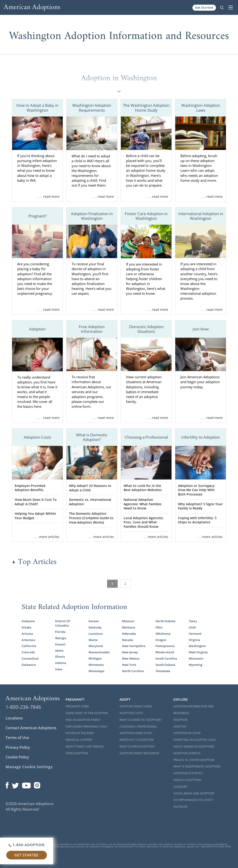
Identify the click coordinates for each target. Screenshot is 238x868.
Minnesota (96, 665)
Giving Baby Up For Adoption (87, 713)
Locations (14, 718)
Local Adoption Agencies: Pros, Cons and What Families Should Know (144, 522)
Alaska (26, 627)
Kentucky (95, 627)
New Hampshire (134, 646)
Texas (193, 621)
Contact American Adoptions (31, 728)
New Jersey (130, 652)
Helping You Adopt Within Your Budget (35, 516)
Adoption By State (187, 733)
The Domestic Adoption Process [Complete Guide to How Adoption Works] (91, 518)
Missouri (128, 621)
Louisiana (96, 634)
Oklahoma (163, 634)
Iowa (59, 669)
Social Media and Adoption (194, 793)
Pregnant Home (77, 706)
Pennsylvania (165, 646)
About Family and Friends (85, 747)
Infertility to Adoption (137, 740)
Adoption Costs (131, 713)
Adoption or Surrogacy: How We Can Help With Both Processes (197, 490)
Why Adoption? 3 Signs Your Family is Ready (200, 506)
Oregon (161, 640)
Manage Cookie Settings (29, 767)
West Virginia (198, 652)
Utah (192, 627)
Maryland (96, 646)
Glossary (180, 787)
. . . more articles (46, 537)
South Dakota (165, 665)
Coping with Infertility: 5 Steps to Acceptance (197, 520)
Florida (60, 632)
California (29, 646)
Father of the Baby (80, 733)
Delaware (29, 665)
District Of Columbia (63, 623)
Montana (129, 627)
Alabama (28, 621)
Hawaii (60, 644)
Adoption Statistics (188, 773)
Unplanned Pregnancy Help (86, 727)
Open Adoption (77, 753)
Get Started (204, 7)
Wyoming (195, 665)
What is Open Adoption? (137, 747)
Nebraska (129, 634)
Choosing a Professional (138, 727)
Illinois (60, 657)
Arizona (27, 634)
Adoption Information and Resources (194, 710)
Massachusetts (99, 652)
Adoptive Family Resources (139, 753)
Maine (93, 640)
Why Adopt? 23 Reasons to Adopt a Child (90, 488)
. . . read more (49, 196)
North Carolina (133, 671)
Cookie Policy (17, 757)
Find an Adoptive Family (83, 720)
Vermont (195, 634)
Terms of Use (17, 738)
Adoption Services (187, 753)
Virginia (194, 640)
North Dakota (165, 621)
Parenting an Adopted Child (195, 740)
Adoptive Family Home (136, 706)
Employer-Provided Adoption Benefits (30, 488)
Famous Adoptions (187, 780)
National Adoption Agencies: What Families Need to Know (143, 504)
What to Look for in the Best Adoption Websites (143, 488)
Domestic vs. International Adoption (90, 502)
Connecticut (30, 658)
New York (129, 665)
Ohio (159, 627)
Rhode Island (165, 652)
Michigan (95, 658)
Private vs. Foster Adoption (194, 760)
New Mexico (131, 658)
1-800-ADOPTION (27, 845)
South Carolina (166, 658)
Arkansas (28, 640)
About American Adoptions (194, 747)
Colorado (28, 652)
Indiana (61, 663)
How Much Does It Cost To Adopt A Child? (36, 502)
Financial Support (79, 740)
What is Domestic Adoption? (140, 720)
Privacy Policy (18, 747)
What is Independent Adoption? (197, 766)
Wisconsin (196, 658)
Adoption (180, 720)
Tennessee (163, 671)
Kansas (94, 621)
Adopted (180, 727)
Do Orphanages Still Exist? (193, 800)
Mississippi (96, 671)
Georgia (61, 638)
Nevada (128, 640)
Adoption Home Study (136, 733)
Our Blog (180, 807)
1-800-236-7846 (23, 707)
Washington (197, 646)
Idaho (59, 651)
